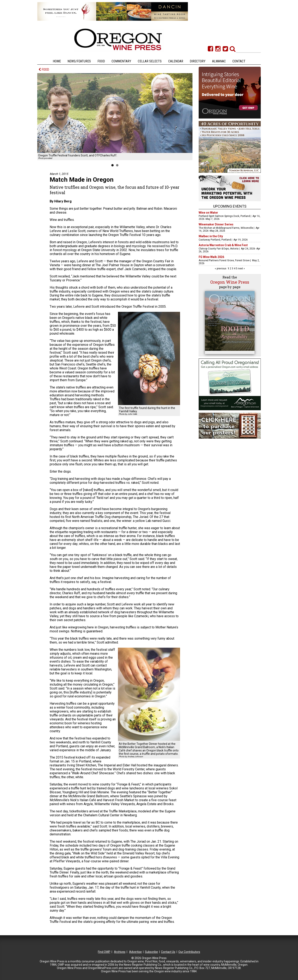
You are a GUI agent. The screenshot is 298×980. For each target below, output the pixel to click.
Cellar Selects (150, 61)
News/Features (79, 61)
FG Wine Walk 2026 (211, 257)
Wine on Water (208, 213)
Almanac (219, 61)
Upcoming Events (230, 206)
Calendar (176, 61)
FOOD (44, 70)
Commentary (121, 61)
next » (241, 269)
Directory (198, 61)
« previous (221, 269)
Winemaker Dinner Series (216, 224)
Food (101, 61)
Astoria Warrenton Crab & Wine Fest (223, 245)
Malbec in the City (211, 236)
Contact (239, 61)
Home (57, 61)
